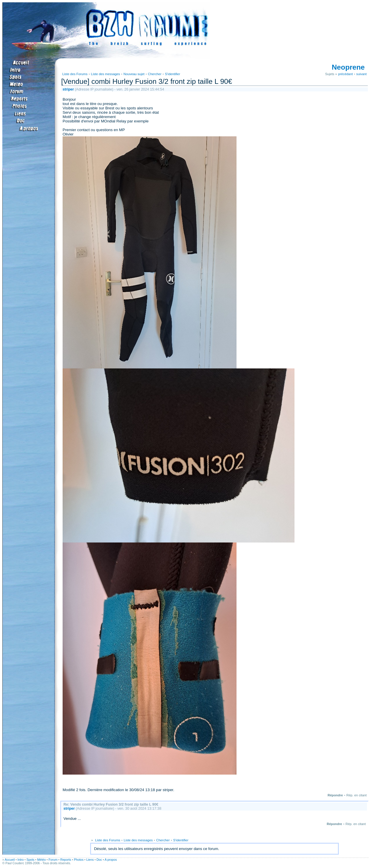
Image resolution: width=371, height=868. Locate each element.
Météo (41, 860)
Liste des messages (106, 74)
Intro (20, 860)
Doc (99, 860)
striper (68, 89)
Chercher (155, 74)
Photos (79, 860)
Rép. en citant (357, 795)
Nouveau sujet (134, 74)
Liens (90, 860)
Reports (66, 860)
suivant (361, 74)
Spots (30, 860)
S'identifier (173, 74)
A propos (111, 860)
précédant (345, 74)
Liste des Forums (75, 74)
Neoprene (348, 67)
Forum (53, 860)
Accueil (10, 860)
